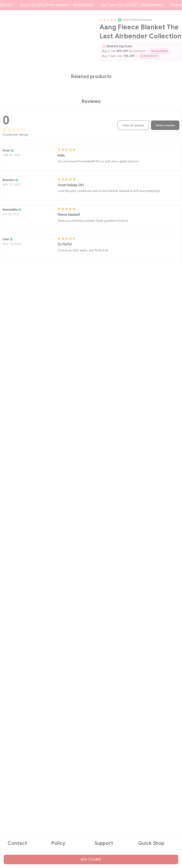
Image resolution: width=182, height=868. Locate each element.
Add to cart (91, 859)
